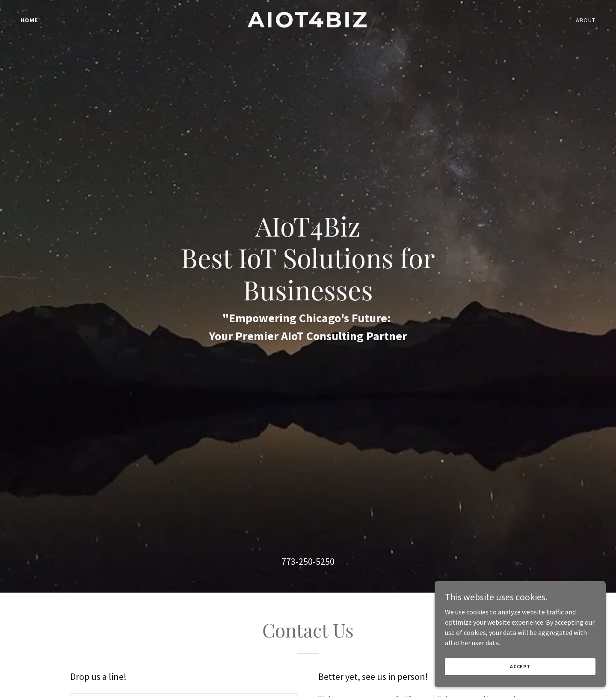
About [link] (586, 20)
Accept (520, 666)
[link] (308, 25)
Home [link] (29, 20)
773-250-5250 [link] (308, 561)
